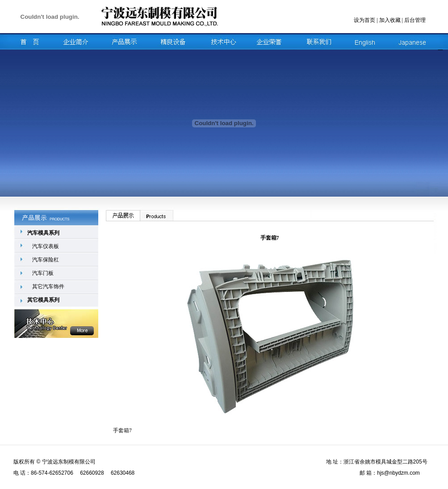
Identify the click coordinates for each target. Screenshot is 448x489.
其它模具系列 (43, 300)
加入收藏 (390, 20)
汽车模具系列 (43, 233)
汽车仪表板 (46, 246)
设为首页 (364, 20)
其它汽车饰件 (48, 287)
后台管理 (415, 20)
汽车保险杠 (46, 260)
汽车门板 (43, 273)
